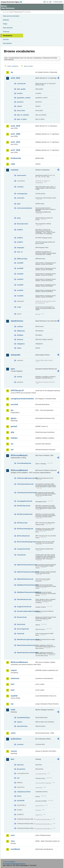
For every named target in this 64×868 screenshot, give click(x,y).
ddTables (20, 335)
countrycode (21, 84)
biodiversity (16, 158)
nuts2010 (20, 274)
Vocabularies (8, 36)
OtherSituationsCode (24, 599)
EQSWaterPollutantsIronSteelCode (26, 592)
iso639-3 (20, 238)
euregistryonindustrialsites (22, 399)
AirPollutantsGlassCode (25, 484)
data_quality (21, 89)
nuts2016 (20, 285)
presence (20, 102)
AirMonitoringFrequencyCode (26, 478)
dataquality (16, 355)
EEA (12, 2)
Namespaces (7, 43)
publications (16, 739)
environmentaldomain (25, 208)
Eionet (11, 12)
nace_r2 (20, 252)
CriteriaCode (21, 555)
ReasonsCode (22, 617)
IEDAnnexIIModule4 (19, 662)
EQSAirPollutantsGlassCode (26, 565)
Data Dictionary (19, 12)
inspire (14, 670)
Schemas (6, 32)
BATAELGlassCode (24, 506)
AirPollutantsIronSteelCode (26, 493)
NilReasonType (22, 259)
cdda (13, 164)
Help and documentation (11, 16)
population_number (24, 98)
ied (12, 450)
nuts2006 (20, 268)
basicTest (20, 765)
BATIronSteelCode (23, 536)
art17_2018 (15, 150)
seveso (14, 751)
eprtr (13, 369)
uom (13, 835)
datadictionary (17, 321)
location (20, 93)
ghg (12, 432)
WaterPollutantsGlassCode (26, 645)
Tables (5, 24)
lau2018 (14, 696)
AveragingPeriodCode (25, 501)
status (19, 348)
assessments (22, 175)
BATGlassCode (22, 523)
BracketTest (21, 769)
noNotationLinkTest (24, 792)
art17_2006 (15, 134)
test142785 (21, 801)
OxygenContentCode (24, 607)
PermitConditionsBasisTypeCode (26, 611)
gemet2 (14, 426)
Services (6, 39)
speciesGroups (22, 726)
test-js (19, 796)
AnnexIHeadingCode (24, 463)
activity (19, 377)
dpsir (19, 204)
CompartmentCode (24, 549)
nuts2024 (20, 296)
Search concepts (28, 66)
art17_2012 (15, 142)
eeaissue (20, 339)
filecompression (23, 224)
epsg (19, 218)
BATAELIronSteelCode (25, 514)
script (19, 307)
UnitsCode (21, 634)
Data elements (8, 28)
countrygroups (22, 194)
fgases (14, 418)
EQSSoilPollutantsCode (25, 579)
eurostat (14, 404)
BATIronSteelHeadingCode (26, 542)
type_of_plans (22, 119)
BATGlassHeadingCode (25, 529)
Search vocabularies (13, 66)
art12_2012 (15, 78)
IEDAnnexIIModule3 (19, 470)
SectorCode (21, 624)
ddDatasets (21, 331)
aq (12, 72)
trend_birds (21, 111)
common (15, 170)
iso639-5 (20, 242)
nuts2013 (20, 279)
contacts (20, 326)
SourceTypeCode (23, 629)
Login (47, 2)
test (12, 759)
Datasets (6, 20)
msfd (13, 710)
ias (12, 444)
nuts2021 (20, 290)
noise (13, 733)
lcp (12, 704)
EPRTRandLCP (17, 391)
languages (21, 248)
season (19, 106)
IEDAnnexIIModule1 (19, 455)
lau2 (13, 690)
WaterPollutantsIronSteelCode (26, 653)
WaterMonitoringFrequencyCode (26, 639)
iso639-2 (20, 230)
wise (13, 841)
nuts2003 (20, 263)
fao (12, 410)
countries (20, 187)
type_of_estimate (23, 115)
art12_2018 (15, 126)
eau (18, 778)
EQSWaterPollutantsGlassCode (26, 585)
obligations (21, 344)
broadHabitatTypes (24, 718)
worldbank (15, 849)
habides (14, 438)
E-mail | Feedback (9, 862)
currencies (21, 198)
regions (20, 722)
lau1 (13, 684)
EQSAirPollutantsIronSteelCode (26, 572)
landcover (15, 678)
